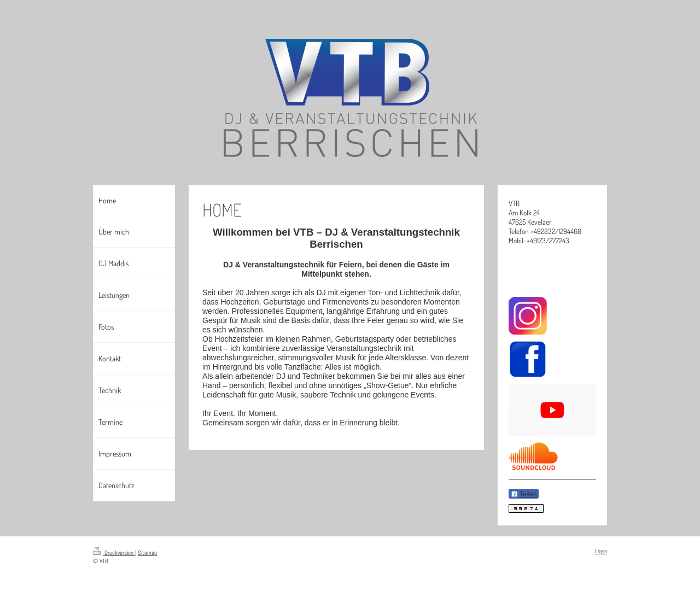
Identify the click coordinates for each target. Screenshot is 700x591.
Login (601, 551)
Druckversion (114, 553)
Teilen (524, 494)
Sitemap (147, 553)
